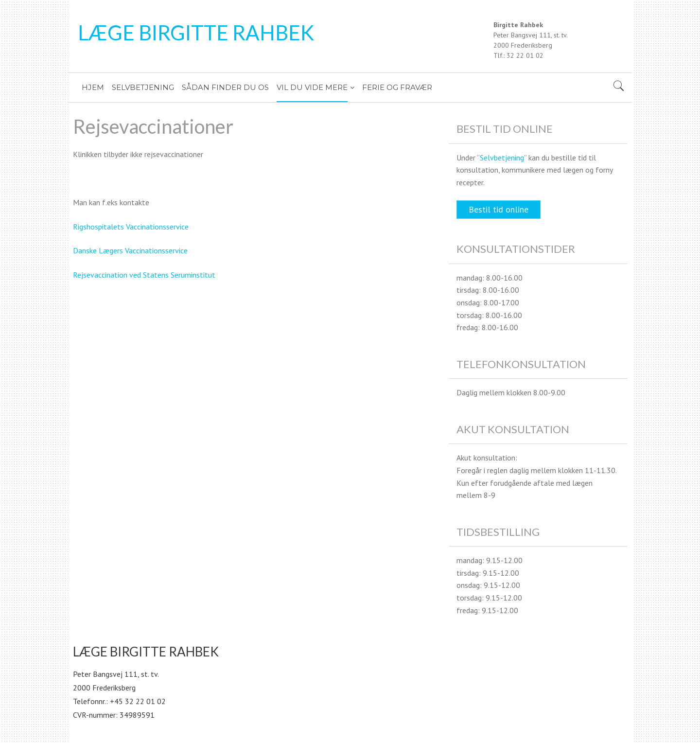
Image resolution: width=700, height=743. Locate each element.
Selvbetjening (502, 158)
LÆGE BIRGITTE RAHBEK (196, 33)
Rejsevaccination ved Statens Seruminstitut (144, 275)
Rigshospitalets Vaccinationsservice (131, 227)
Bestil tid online (499, 209)
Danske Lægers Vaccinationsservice (130, 250)
